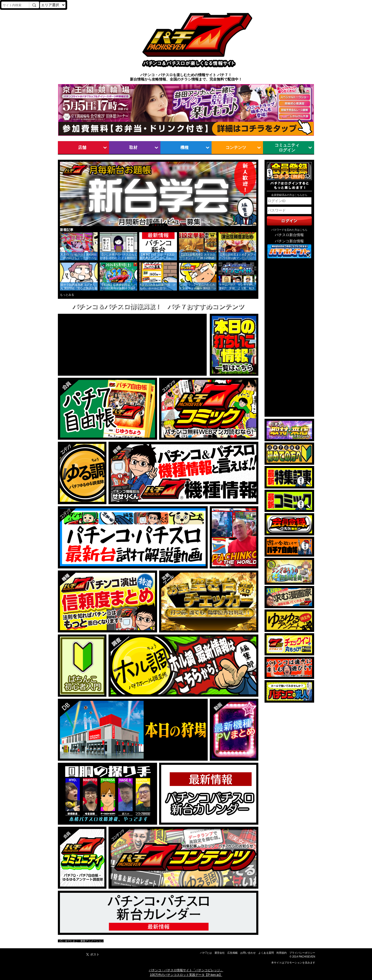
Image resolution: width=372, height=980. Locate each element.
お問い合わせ (248, 953)
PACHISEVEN (307, 957)
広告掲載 (233, 953)
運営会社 (220, 953)
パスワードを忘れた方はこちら (289, 230)
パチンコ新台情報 (289, 241)
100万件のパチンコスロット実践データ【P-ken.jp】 (186, 975)
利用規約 (282, 953)
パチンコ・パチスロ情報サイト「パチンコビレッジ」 (186, 970)
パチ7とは (206, 953)
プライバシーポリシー (302, 953)
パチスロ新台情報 (289, 235)
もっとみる (67, 295)
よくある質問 (266, 953)
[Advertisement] (289, 338)
